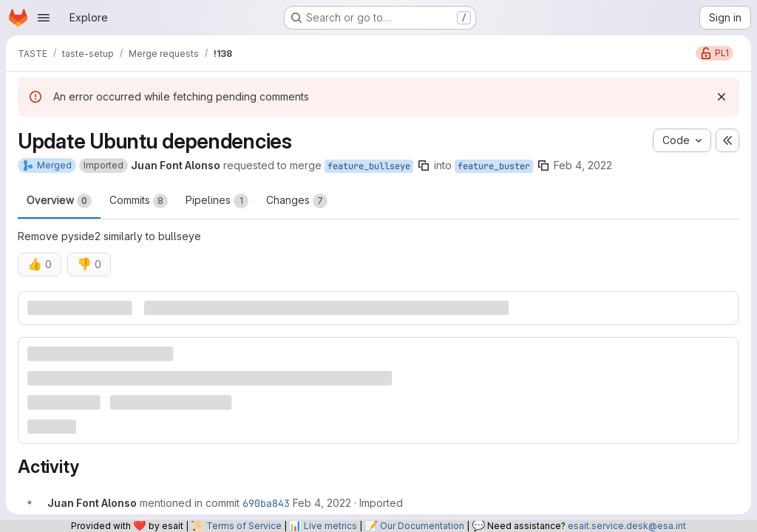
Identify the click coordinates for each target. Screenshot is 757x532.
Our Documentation (422, 526)
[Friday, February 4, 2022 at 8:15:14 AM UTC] (322, 503)
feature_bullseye (369, 166)
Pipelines (217, 201)
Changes (297, 201)
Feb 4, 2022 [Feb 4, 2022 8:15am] (583, 165)
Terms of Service (244, 526)
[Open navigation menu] (44, 18)
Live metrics (330, 526)
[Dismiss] (722, 97)
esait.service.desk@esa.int (627, 526)
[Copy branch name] (424, 166)
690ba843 (266, 503)
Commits (139, 201)
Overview (59, 201)
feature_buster (494, 166)
